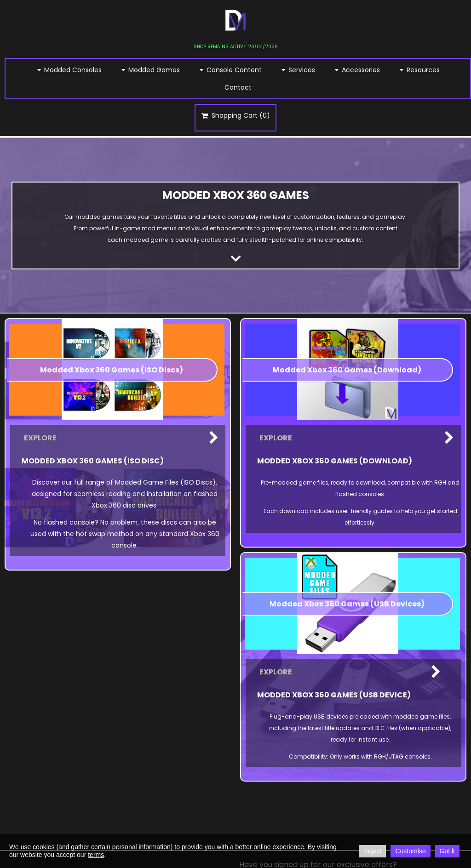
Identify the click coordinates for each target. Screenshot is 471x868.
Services (298, 70)
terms (96, 855)
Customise (410, 851)
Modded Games (150, 70)
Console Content (230, 70)
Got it (447, 851)
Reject (373, 851)
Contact (238, 87)
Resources (419, 70)
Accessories (357, 70)
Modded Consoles (69, 70)
